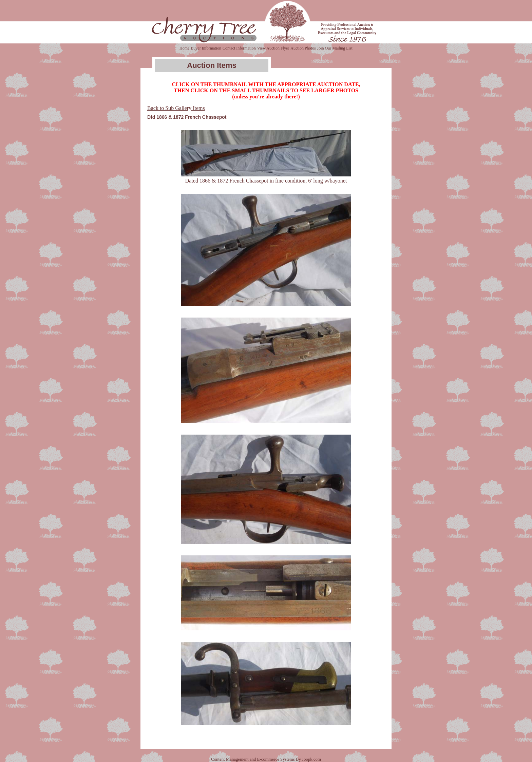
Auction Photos (303, 48)
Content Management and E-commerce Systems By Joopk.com (266, 759)
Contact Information (239, 48)
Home (184, 48)
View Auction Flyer (273, 48)
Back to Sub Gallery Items (176, 108)
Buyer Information (206, 48)
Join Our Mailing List (335, 48)
